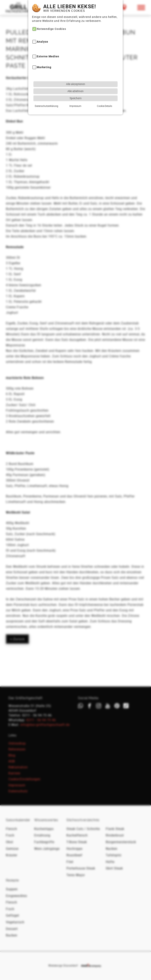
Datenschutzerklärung (46, 99)
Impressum (75, 99)
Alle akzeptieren (76, 77)
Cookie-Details (105, 99)
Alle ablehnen (75, 84)
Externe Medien (48, 49)
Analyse (42, 35)
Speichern (76, 91)
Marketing (44, 60)
